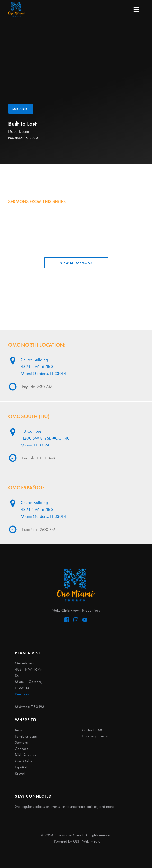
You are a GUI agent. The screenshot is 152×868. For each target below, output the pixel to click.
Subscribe (21, 109)
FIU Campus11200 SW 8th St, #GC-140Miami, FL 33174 (45, 438)
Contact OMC (93, 730)
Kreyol (20, 773)
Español (21, 767)
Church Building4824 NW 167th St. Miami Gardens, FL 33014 (43, 366)
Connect (21, 749)
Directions (22, 694)
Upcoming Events (95, 736)
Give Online (24, 761)
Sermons (21, 742)
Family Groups (26, 736)
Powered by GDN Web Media (77, 841)
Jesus (19, 730)
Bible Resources (27, 755)
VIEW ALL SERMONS (76, 263)
